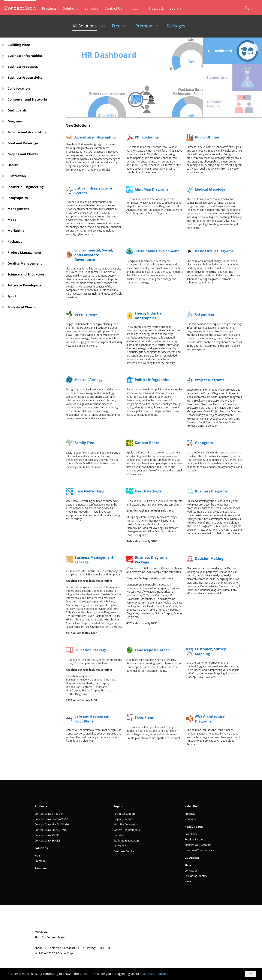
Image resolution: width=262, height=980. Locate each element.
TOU (101, 948)
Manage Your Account (198, 845)
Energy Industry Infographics (148, 316)
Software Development (26, 285)
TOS (109, 948)
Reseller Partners (195, 839)
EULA (81, 948)
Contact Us (113, 8)
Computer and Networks (28, 99)
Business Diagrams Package (151, 560)
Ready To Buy (194, 826)
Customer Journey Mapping (210, 651)
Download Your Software (199, 850)
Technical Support (124, 814)
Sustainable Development (157, 251)
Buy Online (191, 834)
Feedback (70, 948)
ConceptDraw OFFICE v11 (50, 814)
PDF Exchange (147, 137)
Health (13, 165)
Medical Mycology (210, 189)
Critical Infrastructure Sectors (93, 191)
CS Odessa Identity (196, 876)
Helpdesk (156, 8)
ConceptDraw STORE (47, 835)
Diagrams (15, 121)
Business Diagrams (211, 491)
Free (37, 856)
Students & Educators (127, 841)
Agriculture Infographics (95, 137)
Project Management (24, 252)
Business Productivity (25, 78)
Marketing (16, 231)
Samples (91, 8)
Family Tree (84, 443)
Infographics (18, 198)
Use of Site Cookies (154, 974)
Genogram (204, 443)
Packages (15, 242)
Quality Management (25, 263)
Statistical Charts (22, 307)
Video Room (193, 806)
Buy (135, 8)
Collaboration (19, 88)
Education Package (91, 650)
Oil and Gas (205, 314)
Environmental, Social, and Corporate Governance (94, 255)
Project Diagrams (210, 380)
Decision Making (209, 558)
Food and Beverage (23, 143)
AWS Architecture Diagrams (210, 719)
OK (251, 974)
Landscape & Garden (152, 650)
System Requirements (127, 830)
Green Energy (86, 314)
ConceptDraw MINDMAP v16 (52, 824)
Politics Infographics (152, 380)
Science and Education (26, 274)
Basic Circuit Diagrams (214, 251)
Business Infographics (25, 56)
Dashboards (17, 110)
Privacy (91, 948)
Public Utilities (207, 137)
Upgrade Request (124, 819)
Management (18, 209)
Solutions (71, 8)
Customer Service (124, 851)
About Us (190, 865)
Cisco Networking (89, 491)
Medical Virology (88, 380)
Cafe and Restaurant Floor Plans (92, 719)
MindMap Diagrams (152, 189)
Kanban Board (147, 443)
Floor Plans (144, 717)
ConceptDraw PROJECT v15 (51, 830)
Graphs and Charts (23, 154)
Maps (12, 220)
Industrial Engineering (25, 187)
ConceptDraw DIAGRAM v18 (51, 819)
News (188, 881)
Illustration (17, 176)
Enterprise (120, 846)
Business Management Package (94, 560)
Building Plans (19, 45)
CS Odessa (192, 858)
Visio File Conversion (126, 824)
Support (119, 806)
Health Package (148, 491)
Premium (40, 861)
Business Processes (23, 67)
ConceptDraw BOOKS (47, 841)
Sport (12, 296)
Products (49, 8)
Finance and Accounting (27, 132)
